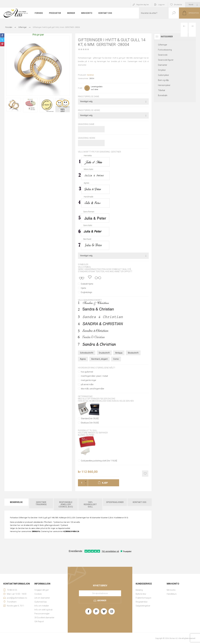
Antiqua (119, 353)
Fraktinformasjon (143, 598)
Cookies (38, 594)
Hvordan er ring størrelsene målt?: (97, 368)
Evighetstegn (87, 292)
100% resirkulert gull (90, 504)
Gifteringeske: (85, 396)
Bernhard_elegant (100, 359)
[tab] (17, 504)
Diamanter (163, 65)
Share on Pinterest (2, 44)
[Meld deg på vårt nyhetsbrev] (100, 593)
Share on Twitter (2, 40)
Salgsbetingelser (143, 606)
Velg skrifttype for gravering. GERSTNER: (100, 152)
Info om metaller (42, 606)
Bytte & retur (141, 594)
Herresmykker (164, 85)
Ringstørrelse (142, 602)
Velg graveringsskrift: (90, 300)
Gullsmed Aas (41, 602)
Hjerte (83, 288)
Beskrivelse (16, 502)
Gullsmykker (163, 75)
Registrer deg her (143, 5)
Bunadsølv (163, 95)
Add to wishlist (145, 474)
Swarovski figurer (166, 60)
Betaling (139, 590)
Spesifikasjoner (115, 502)
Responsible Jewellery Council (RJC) (66, 504)
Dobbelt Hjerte (87, 284)
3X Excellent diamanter (44, 618)
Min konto (171, 590)
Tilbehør (162, 90)
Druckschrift (104, 353)
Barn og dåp (163, 80)
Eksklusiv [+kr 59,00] (90, 423)
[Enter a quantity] (81, 483)
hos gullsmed (87, 372)
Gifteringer (163, 45)
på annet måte (87, 384)
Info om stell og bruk (43, 610)
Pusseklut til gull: (88, 430)
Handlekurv (172, 594)
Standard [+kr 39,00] (90, 419)
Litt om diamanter (42, 598)
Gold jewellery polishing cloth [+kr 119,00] (99, 461)
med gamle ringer (89, 380)
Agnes (83, 359)
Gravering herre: (87, 138)
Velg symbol (84, 267)
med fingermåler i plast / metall (94, 376)
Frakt (80, 88)
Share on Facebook (2, 35)
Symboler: (83, 265)
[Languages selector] (193, 5)
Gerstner (90, 75)
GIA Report (39, 621)
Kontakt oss (140, 502)
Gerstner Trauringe (41, 503)
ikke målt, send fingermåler (93, 389)
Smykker (162, 70)
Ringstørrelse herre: (89, 110)
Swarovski (163, 55)
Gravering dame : (87, 124)
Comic (116, 359)
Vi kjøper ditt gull (41, 590)
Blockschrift (133, 353)
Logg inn (161, 5)
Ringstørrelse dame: (89, 97)
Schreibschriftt (87, 353)
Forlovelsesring (165, 50)
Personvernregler (42, 614)
